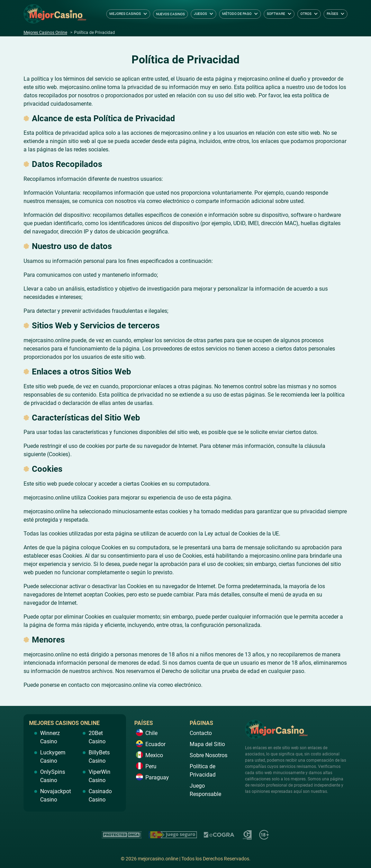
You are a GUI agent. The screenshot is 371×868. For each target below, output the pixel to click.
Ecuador (155, 744)
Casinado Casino (100, 795)
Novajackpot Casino (56, 795)
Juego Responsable (205, 790)
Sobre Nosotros (209, 755)
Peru (151, 766)
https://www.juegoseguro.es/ (173, 835)
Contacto (201, 733)
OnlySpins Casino (53, 776)
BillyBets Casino (99, 757)
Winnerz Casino (50, 737)
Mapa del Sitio (207, 744)
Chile (151, 733)
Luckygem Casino (53, 757)
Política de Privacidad (203, 770)
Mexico (154, 755)
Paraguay (157, 777)
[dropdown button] (145, 14)
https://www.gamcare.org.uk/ (247, 835)
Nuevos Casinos (170, 14)
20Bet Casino (97, 737)
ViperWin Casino (99, 776)
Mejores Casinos (125, 14)
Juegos (200, 14)
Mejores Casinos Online (45, 33)
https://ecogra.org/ (219, 835)
